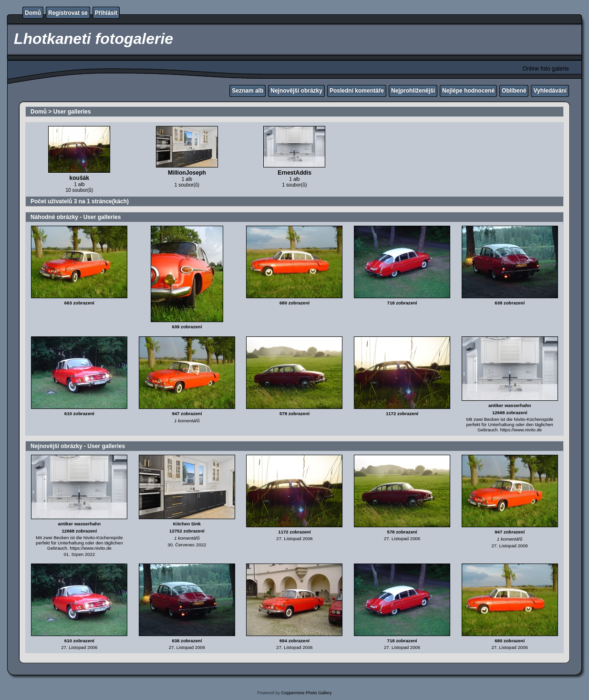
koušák (79, 178)
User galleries (72, 112)
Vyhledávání (550, 91)
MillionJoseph (187, 173)
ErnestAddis (294, 173)
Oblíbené (514, 91)
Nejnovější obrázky (296, 91)
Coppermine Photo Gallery (306, 693)
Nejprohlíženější (413, 91)
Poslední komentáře (357, 91)
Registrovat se (68, 13)
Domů (33, 13)
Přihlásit (106, 13)
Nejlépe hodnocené (468, 91)
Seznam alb (248, 91)
